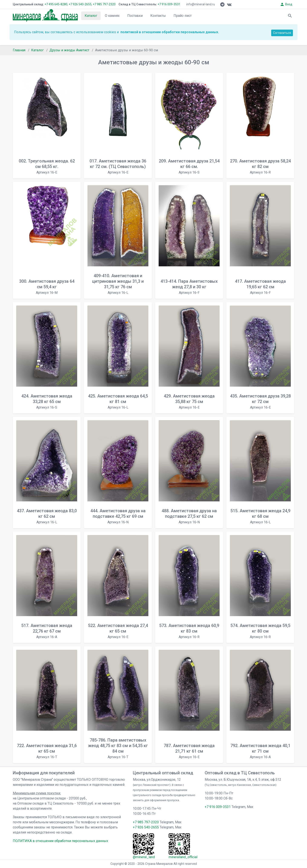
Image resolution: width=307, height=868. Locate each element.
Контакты (158, 16)
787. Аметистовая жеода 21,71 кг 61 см (189, 751)
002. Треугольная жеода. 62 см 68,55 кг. (47, 166)
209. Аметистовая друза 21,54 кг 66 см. (189, 166)
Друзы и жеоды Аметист (69, 50)
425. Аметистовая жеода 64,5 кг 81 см (118, 401)
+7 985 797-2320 (104, 4)
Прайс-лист (183, 16)
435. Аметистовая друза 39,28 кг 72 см (260, 401)
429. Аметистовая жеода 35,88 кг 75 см (189, 401)
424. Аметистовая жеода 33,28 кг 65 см (47, 401)
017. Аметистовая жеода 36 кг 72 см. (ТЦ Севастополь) (118, 166)
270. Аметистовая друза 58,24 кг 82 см (260, 166)
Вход (286, 4)
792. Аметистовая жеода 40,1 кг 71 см (260, 751)
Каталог (91, 16)
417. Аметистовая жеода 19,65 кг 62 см (260, 287)
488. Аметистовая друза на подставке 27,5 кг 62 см (189, 516)
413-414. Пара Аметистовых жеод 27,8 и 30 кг (189, 287)
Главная (19, 50)
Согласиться (282, 33)
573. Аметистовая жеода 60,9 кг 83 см (189, 631)
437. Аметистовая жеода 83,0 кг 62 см (47, 516)
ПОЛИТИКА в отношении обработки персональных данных (60, 841)
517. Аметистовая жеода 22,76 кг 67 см (47, 631)
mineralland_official (183, 857)
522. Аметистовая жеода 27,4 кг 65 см (118, 631)
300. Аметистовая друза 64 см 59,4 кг (47, 287)
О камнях (112, 16)
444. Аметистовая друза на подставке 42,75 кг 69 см (118, 516)
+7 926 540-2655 (146, 827)
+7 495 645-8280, (56, 4)
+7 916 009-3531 (169, 4)
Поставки (135, 16)
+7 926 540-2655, (80, 4)
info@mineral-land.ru (201, 4)
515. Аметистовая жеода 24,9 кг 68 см (260, 516)
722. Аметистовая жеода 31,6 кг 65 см (47, 751)
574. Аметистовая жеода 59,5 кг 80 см (260, 631)
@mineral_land (144, 857)
